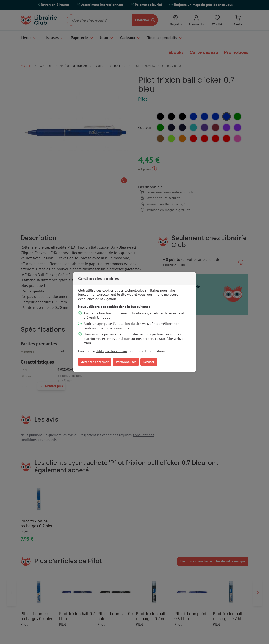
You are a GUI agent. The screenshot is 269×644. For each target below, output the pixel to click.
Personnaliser (126, 362)
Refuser (149, 362)
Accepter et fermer (95, 362)
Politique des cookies (111, 351)
